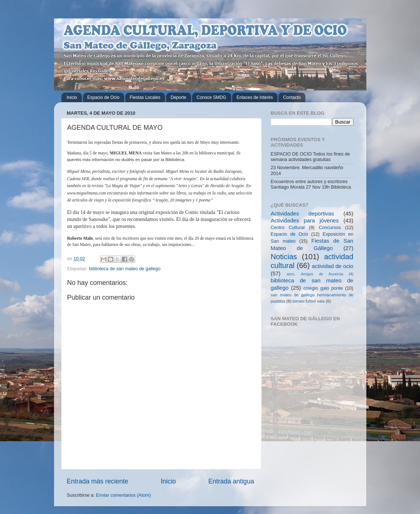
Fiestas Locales (145, 97)
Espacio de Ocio (103, 97)
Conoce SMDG (211, 97)
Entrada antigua (231, 481)
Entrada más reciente (98, 481)
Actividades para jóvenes (305, 220)
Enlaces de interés (255, 97)
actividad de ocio (333, 266)
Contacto (292, 97)
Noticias (284, 257)
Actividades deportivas (303, 213)
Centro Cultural (288, 228)
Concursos (330, 228)
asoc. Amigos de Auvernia (315, 274)
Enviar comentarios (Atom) (123, 495)
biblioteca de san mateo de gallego (125, 269)
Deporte (178, 97)
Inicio (72, 97)
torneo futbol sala (308, 301)
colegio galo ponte (323, 288)
